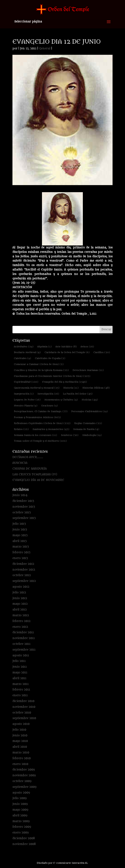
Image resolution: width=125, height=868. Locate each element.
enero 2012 (20, 627)
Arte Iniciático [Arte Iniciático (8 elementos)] (66, 347)
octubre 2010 (22, 713)
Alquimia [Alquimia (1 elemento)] (44, 347)
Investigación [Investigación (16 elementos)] (48, 394)
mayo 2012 (20, 604)
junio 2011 (20, 667)
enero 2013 (20, 558)
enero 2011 (20, 695)
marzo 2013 (21, 547)
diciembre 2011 (23, 632)
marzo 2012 (21, 615)
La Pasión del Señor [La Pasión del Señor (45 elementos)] (78, 394)
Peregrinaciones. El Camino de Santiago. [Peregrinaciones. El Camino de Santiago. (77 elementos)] (41, 411)
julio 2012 (19, 593)
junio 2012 (20, 598)
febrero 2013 (21, 552)
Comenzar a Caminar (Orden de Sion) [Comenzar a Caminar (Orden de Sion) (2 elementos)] (39, 364)
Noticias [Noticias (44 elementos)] (90, 400)
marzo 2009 (21, 821)
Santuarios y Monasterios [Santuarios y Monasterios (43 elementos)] (51, 429)
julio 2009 (20, 798)
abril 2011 (19, 678)
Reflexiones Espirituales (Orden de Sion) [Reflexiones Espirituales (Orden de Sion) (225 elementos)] (42, 423)
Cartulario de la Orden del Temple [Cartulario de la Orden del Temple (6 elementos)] (67, 352)
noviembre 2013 (24, 507)
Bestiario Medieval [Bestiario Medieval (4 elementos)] (27, 352)
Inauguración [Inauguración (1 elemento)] (24, 394)
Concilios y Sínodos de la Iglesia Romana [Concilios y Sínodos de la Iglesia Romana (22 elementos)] (41, 370)
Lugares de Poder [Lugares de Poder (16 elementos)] (27, 400)
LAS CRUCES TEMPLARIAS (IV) (35, 474)
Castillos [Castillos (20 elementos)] (102, 352)
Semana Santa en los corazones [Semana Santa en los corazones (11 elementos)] (35, 435)
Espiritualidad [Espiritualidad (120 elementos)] (26, 382)
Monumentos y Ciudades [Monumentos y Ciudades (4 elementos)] (61, 400)
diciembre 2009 (24, 770)
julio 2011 (19, 661)
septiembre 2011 (24, 650)
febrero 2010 (22, 758)
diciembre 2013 (23, 501)
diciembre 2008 (24, 838)
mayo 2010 (20, 741)
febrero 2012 (21, 621)
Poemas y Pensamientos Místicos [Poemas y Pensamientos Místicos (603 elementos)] (37, 417)
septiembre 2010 (24, 718)
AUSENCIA (20, 463)
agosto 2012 (21, 587)
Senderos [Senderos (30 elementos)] (70, 435)
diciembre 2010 (23, 701)
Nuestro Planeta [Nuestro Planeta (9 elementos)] (26, 406)
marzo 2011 (21, 684)
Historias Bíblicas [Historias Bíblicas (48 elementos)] (96, 388)
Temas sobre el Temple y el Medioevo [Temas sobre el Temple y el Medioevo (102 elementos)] (40, 441)
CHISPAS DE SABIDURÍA (30, 469)
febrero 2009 (22, 827)
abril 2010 (20, 747)
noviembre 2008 (24, 844)
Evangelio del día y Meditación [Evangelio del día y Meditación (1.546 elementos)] (65, 382)
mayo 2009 (20, 810)
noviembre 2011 (24, 638)
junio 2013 (20, 530)
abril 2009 (20, 816)
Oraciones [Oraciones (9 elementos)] (49, 406)
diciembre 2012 (23, 564)
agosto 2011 (21, 656)
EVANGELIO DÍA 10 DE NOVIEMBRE (38, 480)
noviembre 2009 (24, 775)
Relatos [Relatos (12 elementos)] (21, 429)
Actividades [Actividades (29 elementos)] (24, 347)
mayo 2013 (20, 535)
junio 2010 (20, 736)
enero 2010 (20, 764)
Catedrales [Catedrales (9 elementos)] (22, 358)
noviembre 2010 (24, 707)
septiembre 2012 (24, 581)
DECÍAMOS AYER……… (28, 457)
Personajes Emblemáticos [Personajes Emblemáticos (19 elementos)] (90, 411)
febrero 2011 (21, 690)
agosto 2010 (21, 724)
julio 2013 (19, 524)
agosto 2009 (21, 793)
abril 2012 (20, 610)
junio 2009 (20, 804)
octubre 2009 (22, 781)
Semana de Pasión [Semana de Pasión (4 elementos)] (86, 429)
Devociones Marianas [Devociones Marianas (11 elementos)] (88, 370)
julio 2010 (19, 730)
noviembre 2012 (24, 570)
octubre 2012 (22, 575)
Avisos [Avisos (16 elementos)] (87, 347)
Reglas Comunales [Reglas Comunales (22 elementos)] (88, 423)
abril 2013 (20, 541)
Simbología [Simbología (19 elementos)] (92, 435)
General (45, 49)
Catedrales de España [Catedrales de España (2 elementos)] (50, 358)
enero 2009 (21, 833)
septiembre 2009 (24, 787)
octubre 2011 (21, 644)
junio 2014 (20, 495)
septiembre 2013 (24, 518)
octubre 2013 (22, 513)
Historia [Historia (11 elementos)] (71, 388)
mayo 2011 (20, 673)
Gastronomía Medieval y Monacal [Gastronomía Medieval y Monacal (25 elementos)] (37, 388)
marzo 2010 (21, 753)
